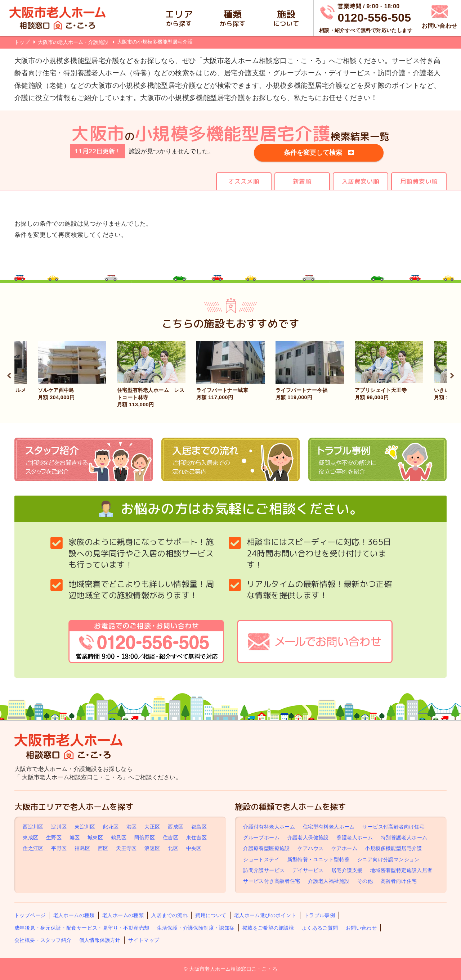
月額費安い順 (419, 181)
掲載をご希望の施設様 (268, 928)
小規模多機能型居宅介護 (393, 849)
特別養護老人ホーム (404, 837)
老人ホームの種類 (74, 915)
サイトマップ (144, 940)
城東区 (95, 837)
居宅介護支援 (347, 870)
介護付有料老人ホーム (269, 827)
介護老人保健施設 (308, 837)
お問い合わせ (361, 928)
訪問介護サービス (264, 870)
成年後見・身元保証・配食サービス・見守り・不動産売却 (82, 928)
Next (452, 375)
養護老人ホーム (355, 837)
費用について (211, 915)
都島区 (199, 827)
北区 (173, 849)
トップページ (30, 915)
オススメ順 (244, 181)
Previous (9, 375)
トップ (22, 42)
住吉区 (171, 837)
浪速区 (152, 849)
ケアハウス (310, 849)
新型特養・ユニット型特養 (319, 859)
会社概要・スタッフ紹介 (43, 940)
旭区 (75, 837)
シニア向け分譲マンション (388, 859)
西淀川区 (33, 827)
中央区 (194, 849)
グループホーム (261, 837)
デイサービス (308, 870)
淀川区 (59, 827)
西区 (103, 849)
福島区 (82, 849)
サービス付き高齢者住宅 (272, 881)
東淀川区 (85, 827)
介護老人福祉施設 (329, 881)
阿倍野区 (145, 837)
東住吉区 (197, 837)
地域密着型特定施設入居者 (401, 870)
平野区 (59, 849)
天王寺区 (126, 849)
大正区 (152, 827)
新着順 (302, 181)
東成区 (30, 837)
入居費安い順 (361, 181)
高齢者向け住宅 (399, 881)
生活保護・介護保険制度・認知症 (196, 928)
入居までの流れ (169, 915)
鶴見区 (119, 837)
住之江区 (33, 849)
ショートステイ (261, 859)
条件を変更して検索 (313, 153)
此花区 (111, 827)
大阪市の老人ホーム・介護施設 (74, 42)
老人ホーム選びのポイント (265, 915)
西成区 (176, 827)
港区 (132, 827)
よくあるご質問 (320, 928)
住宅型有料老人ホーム (329, 827)
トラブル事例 (319, 915)
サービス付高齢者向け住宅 (393, 827)
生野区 (54, 837)
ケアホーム (344, 849)
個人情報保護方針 (100, 940)
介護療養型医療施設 (267, 849)
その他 (365, 881)
